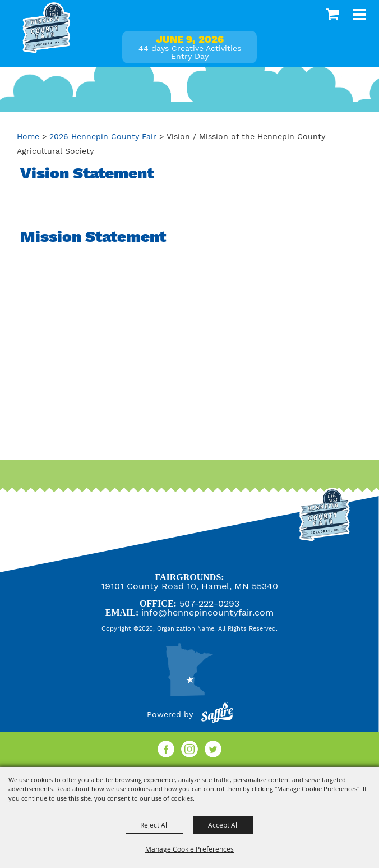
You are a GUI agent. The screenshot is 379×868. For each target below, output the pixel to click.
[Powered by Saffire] (217, 714)
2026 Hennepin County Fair (103, 136)
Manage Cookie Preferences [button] (189, 849)
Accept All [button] (223, 825)
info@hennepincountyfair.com (207, 612)
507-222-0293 (209, 603)
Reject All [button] (154, 825)
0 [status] (334, 14)
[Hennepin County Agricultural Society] (46, 28)
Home (28, 136)
